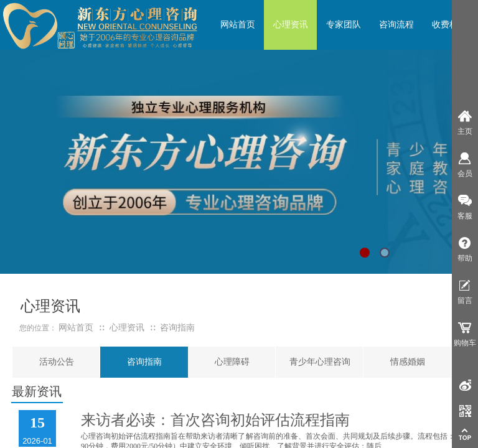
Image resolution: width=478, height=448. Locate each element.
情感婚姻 (408, 362)
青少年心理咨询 (320, 362)
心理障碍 (232, 362)
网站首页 (76, 328)
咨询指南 (144, 362)
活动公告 (57, 362)
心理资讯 (127, 328)
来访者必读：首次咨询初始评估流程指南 (215, 420)
